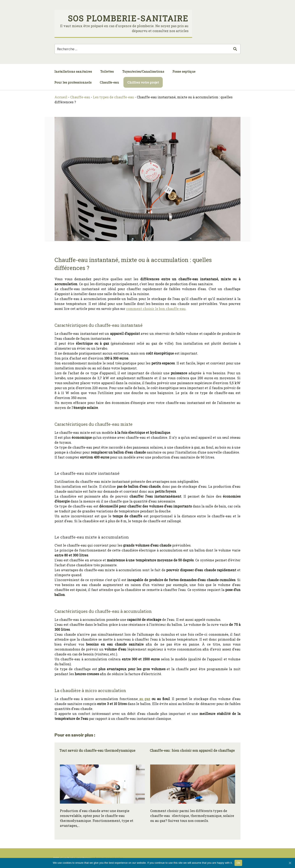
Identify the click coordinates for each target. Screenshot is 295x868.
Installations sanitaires (73, 71)
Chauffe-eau (109, 82)
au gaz (144, 699)
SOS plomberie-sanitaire (128, 18)
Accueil (61, 97)
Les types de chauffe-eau (113, 97)
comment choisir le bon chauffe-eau (156, 309)
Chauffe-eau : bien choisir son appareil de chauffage (192, 750)
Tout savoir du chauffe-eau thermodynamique (97, 750)
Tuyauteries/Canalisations (143, 71)
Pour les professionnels (73, 82)
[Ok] (290, 863)
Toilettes (107, 71)
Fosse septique (184, 71)
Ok (238, 863)
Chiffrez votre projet (143, 82)
